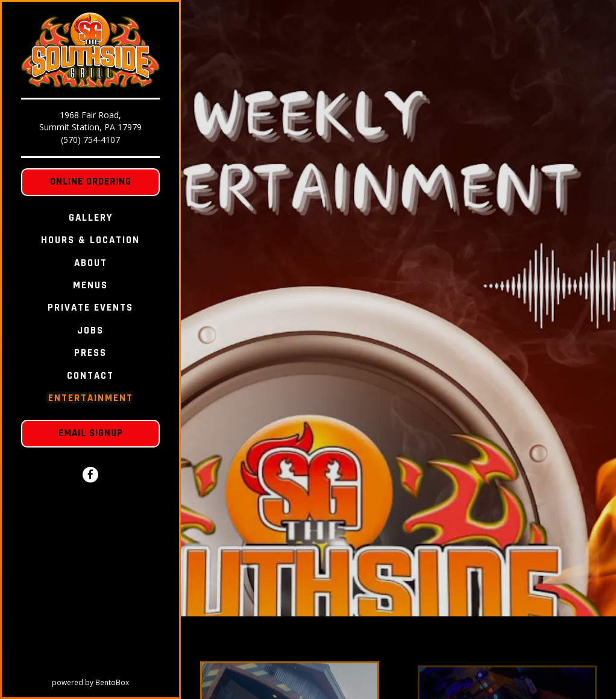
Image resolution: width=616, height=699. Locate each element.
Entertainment (91, 398)
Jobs (90, 331)
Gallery (91, 218)
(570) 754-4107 (90, 140)
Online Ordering (91, 182)
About (91, 263)
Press (90, 353)
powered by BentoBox (115, 682)
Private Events (90, 308)
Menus (90, 285)
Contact (90, 376)
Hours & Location (90, 240)
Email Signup (91, 433)
